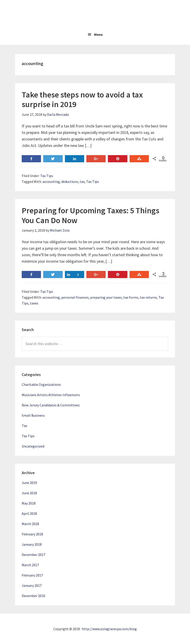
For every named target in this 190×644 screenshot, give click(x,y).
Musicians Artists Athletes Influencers (51, 395)
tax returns (148, 297)
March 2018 (30, 524)
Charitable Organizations (41, 384)
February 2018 (32, 534)
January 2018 (32, 544)
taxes (34, 303)
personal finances (75, 297)
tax (82, 182)
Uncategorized (33, 446)
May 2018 (29, 503)
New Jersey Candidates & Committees (51, 405)
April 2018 (29, 513)
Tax (24, 426)
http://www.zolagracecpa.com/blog (109, 629)
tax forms (131, 297)
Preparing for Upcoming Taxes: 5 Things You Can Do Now (91, 215)
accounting (51, 182)
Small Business (33, 415)
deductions (70, 182)
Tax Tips (47, 176)
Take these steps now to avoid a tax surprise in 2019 (82, 99)
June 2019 (29, 483)
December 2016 (33, 596)
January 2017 (32, 585)
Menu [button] (98, 34)
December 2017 (33, 555)
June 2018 (29, 493)
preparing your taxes (106, 297)
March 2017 (30, 565)
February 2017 (32, 575)
